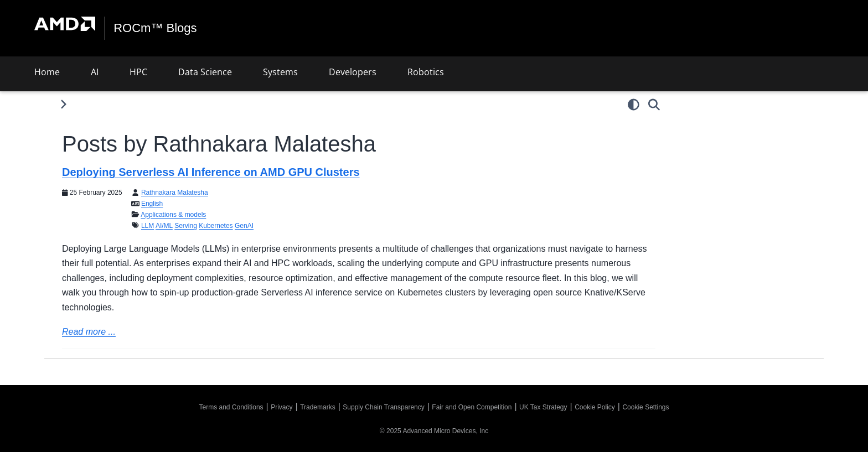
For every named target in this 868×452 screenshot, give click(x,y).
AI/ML (164, 226)
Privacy (281, 407)
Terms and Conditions (231, 407)
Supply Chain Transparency (383, 407)
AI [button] (95, 72)
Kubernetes (216, 226)
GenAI (244, 226)
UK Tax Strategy (543, 407)
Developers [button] (353, 72)
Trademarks (318, 407)
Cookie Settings (645, 407)
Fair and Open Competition (472, 407)
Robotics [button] (426, 72)
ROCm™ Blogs (155, 28)
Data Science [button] (205, 72)
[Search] (654, 105)
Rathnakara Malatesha (175, 193)
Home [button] (47, 72)
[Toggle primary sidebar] (63, 104)
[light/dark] (634, 105)
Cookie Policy (595, 407)
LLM (148, 226)
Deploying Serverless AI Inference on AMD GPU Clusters (211, 172)
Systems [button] (280, 72)
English (152, 204)
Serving (186, 226)
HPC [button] (138, 72)
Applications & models (173, 215)
